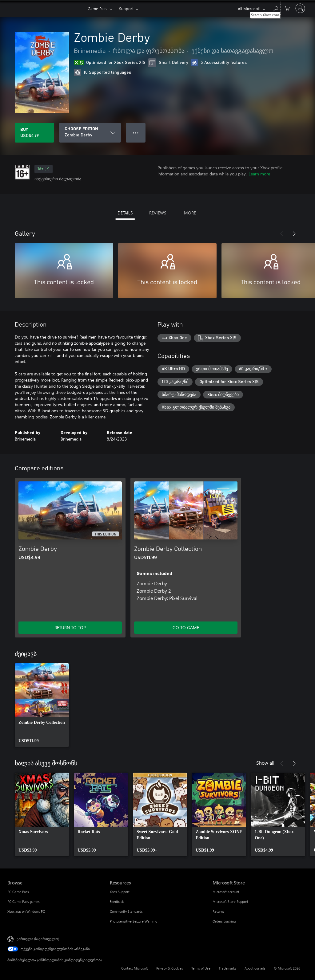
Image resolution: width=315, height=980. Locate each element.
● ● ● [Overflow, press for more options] (136, 133)
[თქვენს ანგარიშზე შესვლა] (300, 8)
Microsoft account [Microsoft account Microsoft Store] (226, 892)
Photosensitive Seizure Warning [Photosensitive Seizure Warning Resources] (134, 921)
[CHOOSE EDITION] (90, 133)
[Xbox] (69, 9)
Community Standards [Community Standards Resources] (126, 911)
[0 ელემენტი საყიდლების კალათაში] (287, 8)
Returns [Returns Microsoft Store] (218, 911)
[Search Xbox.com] (275, 8)
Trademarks (227, 968)
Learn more (259, 174)
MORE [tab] (190, 213)
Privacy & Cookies (170, 968)
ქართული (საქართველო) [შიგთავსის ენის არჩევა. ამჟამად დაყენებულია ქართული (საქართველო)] (38, 939)
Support (126, 8)
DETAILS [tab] (125, 213)
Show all (265, 763)
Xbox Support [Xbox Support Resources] (120, 892)
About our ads (255, 968)
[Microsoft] (28, 9)
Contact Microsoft (135, 968)
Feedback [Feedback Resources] (117, 902)
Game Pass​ (98, 8)
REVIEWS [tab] (158, 213)
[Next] (294, 234)
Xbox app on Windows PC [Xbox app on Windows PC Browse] (26, 911)
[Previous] (282, 234)
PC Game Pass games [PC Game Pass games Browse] (24, 902)
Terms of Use (201, 968)
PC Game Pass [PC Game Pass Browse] (18, 892)
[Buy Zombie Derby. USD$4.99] (34, 133)
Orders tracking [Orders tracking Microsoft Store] (224, 921)
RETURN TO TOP (70, 627)
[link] (42, 705)
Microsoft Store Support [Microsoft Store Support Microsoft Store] (230, 902)
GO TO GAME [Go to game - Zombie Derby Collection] (186, 627)
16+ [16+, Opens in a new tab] (44, 169)
